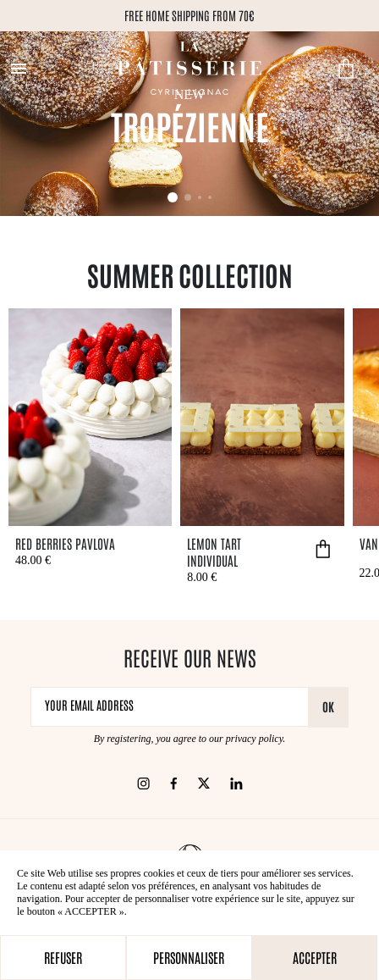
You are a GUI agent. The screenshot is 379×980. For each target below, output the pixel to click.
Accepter (315, 957)
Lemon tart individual (214, 551)
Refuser (63, 957)
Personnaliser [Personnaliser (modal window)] (189, 957)
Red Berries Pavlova (65, 543)
